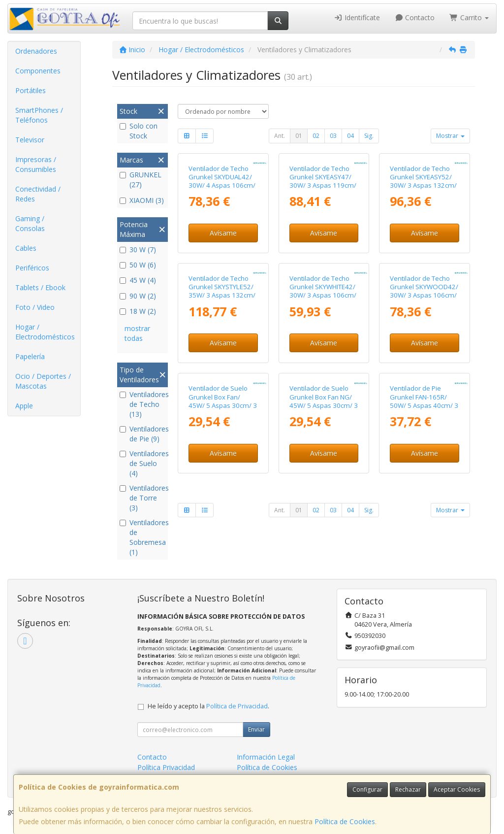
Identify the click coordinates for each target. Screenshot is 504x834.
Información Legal (266, 757)
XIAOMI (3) (142, 200)
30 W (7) (138, 250)
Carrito (469, 17)
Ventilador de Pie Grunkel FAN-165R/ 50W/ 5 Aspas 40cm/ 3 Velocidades (424, 401)
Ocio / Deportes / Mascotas (43, 381)
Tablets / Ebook (40, 287)
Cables (26, 248)
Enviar (256, 729)
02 (316, 136)
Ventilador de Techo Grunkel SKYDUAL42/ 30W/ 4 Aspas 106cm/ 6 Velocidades (222, 181)
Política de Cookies (345, 821)
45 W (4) (138, 280)
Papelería (30, 356)
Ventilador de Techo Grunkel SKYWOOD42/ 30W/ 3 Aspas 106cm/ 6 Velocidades (424, 291)
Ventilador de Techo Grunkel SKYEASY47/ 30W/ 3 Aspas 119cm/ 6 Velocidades (323, 181)
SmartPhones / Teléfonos (39, 115)
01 (299, 136)
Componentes (38, 71)
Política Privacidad (166, 767)
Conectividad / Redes (38, 194)
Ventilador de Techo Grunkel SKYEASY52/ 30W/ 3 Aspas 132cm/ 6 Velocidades (423, 181)
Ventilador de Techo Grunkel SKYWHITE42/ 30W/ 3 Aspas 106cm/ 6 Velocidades (323, 291)
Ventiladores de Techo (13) (142, 404)
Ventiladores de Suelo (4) (142, 463)
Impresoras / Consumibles (36, 164)
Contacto (415, 17)
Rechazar (408, 789)
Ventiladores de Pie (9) (142, 434)
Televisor (30, 140)
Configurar (367, 789)
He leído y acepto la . (208, 706)
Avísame (223, 233)
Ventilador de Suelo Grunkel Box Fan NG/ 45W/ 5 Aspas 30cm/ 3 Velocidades (324, 401)
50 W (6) (138, 265)
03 (333, 136)
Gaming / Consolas (30, 223)
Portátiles (31, 90)
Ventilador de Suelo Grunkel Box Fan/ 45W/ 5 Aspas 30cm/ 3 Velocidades (223, 401)
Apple (24, 406)
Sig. (369, 136)
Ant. (280, 136)
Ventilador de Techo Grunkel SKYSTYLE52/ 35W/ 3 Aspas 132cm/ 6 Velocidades (222, 291)
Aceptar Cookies (457, 789)
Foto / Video (35, 307)
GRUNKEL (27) (141, 180)
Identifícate (357, 17)
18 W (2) (138, 311)
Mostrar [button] (450, 136)
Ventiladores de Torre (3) (142, 498)
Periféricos (32, 268)
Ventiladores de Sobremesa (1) (142, 537)
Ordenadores (36, 51)
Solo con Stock (139, 131)
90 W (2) (138, 296)
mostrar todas (137, 333)
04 (350, 136)
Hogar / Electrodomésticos (45, 332)
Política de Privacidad (237, 706)
